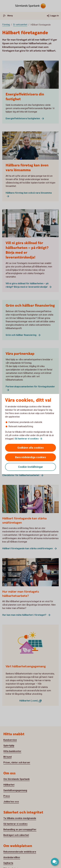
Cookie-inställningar (30, 467)
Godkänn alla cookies (30, 448)
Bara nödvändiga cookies (30, 457)
